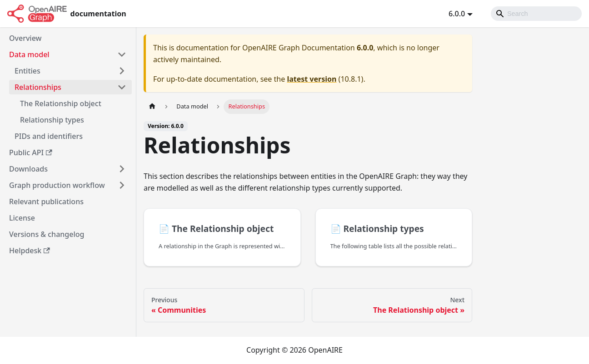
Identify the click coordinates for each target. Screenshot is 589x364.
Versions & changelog (47, 234)
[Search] (536, 14)
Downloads (28, 169)
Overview (25, 38)
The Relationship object (61, 103)
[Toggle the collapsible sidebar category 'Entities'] (122, 71)
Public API (31, 152)
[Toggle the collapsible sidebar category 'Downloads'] (122, 169)
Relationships (38, 87)
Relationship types (52, 120)
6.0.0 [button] (457, 14)
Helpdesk (30, 251)
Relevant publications (46, 202)
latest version (312, 79)
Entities (27, 71)
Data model (29, 54)
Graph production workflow (57, 185)
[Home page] (152, 106)
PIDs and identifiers (49, 136)
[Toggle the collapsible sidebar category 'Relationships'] (122, 87)
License (22, 218)
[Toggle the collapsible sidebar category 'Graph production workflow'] (122, 185)
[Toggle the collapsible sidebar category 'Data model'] (122, 54)
